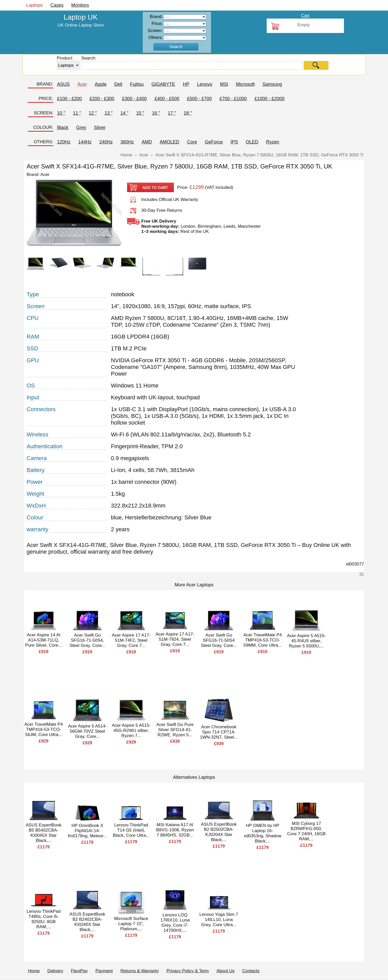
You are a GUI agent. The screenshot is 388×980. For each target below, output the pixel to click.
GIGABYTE (163, 84)
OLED (252, 142)
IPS (234, 142)
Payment (104, 971)
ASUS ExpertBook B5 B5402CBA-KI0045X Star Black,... (44, 833)
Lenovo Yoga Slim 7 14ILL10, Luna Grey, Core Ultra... (219, 920)
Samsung (272, 84)
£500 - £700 (199, 99)
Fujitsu (137, 84)
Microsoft (245, 84)
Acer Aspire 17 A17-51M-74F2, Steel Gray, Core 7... (131, 640)
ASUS (64, 84)
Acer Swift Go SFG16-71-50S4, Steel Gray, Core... (87, 640)
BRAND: (45, 84)
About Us (225, 971)
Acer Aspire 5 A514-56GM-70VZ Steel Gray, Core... (87, 731)
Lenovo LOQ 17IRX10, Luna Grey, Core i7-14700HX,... (175, 923)
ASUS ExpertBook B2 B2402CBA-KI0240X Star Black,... (87, 922)
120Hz (64, 142)
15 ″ (140, 113)
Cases (57, 5)
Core (192, 142)
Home (34, 971)
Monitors (80, 5)
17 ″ (172, 113)
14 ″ (124, 113)
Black (63, 128)
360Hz (127, 142)
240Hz (106, 142)
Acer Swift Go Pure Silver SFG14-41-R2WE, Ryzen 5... (175, 730)
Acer (82, 84)
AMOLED (170, 142)
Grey (81, 128)
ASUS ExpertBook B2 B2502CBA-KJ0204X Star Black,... (219, 832)
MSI (224, 84)
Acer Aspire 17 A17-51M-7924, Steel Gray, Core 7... (175, 639)
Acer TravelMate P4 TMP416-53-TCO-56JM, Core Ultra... (44, 729)
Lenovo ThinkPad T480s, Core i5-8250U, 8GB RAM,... (44, 919)
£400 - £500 (167, 99)
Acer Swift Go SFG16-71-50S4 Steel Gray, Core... (219, 640)
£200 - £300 (102, 99)
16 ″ (156, 113)
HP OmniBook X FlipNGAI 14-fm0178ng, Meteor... (87, 831)
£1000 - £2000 (269, 99)
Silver (100, 128)
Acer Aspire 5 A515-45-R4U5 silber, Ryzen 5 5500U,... (306, 641)
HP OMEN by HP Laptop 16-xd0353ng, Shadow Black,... (263, 833)
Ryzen (273, 142)
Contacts (251, 971)
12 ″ (93, 113)
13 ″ (109, 113)
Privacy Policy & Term (188, 971)
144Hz (85, 142)
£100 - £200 (70, 99)
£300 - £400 (134, 99)
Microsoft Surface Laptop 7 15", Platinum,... (131, 924)
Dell (118, 84)
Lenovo (205, 84)
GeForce (214, 142)
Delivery (55, 971)
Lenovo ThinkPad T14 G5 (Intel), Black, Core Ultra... (131, 830)
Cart (305, 16)
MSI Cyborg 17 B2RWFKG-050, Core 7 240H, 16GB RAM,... (306, 831)
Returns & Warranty (140, 971)
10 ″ (61, 113)
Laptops (35, 5)
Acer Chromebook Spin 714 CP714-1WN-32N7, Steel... (219, 732)
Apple (101, 84)
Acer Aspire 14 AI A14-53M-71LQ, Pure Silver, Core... (44, 640)
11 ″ (77, 113)
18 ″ (188, 113)
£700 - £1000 (233, 99)
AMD (147, 142)
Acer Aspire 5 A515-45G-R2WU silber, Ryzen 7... (131, 730)
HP (186, 84)
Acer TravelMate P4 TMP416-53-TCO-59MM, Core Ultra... (263, 640)
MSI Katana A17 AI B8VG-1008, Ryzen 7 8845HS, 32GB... (175, 830)
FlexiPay (79, 971)
